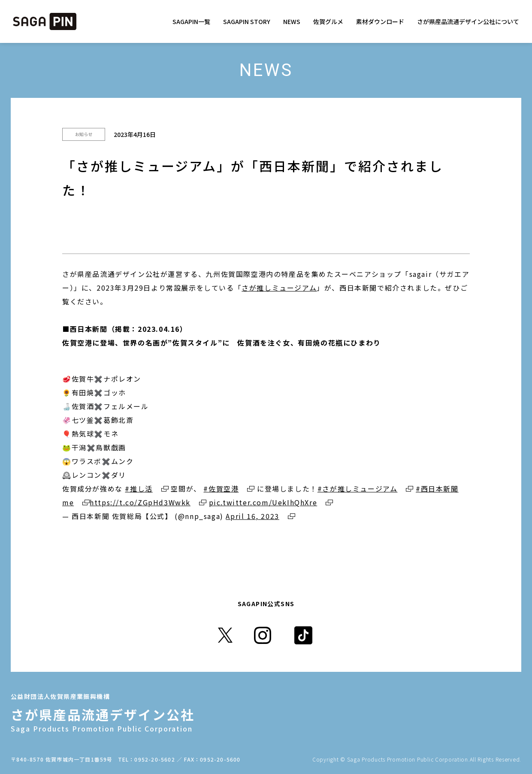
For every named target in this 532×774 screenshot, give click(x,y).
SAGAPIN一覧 (191, 21)
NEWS (292, 21)
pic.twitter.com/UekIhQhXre (263, 502)
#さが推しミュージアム (358, 489)
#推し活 (139, 489)
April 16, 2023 (252, 516)
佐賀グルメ (328, 21)
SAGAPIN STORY (247, 21)
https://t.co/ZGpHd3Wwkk (140, 502)
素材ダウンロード (380, 21)
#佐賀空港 (221, 489)
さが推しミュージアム (279, 288)
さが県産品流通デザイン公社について (468, 21)
